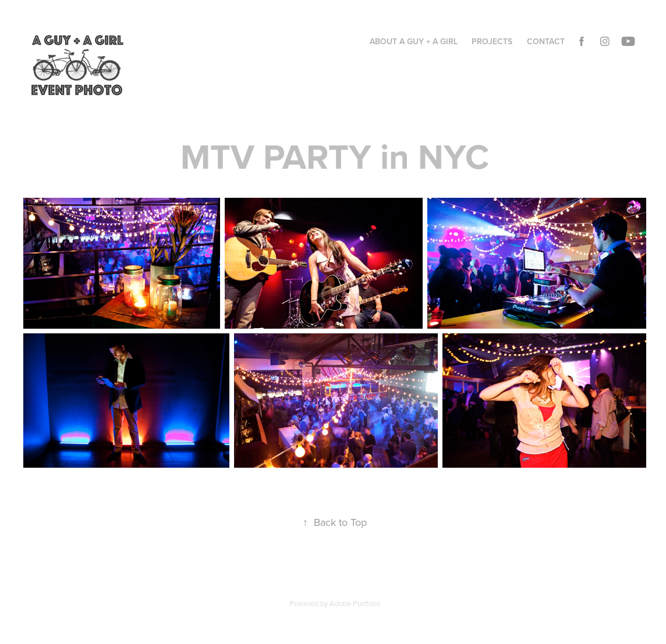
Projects (492, 41)
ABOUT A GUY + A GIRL (414, 41)
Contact (546, 41)
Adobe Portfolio (355, 603)
